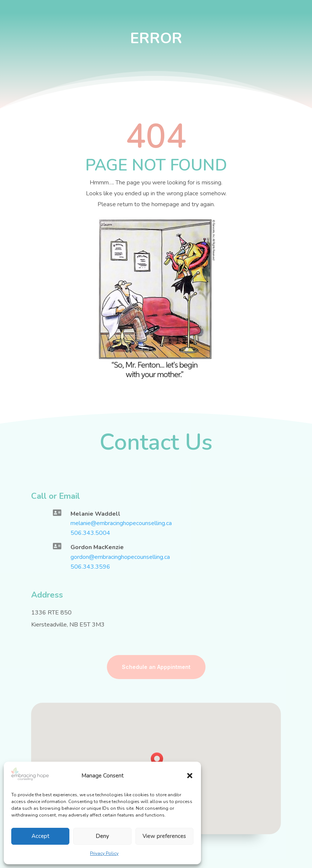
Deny (102, 836)
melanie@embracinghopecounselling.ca (121, 523)
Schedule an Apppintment (156, 667)
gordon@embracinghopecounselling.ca (120, 557)
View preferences (164, 836)
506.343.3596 (90, 567)
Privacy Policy (104, 853)
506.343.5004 (90, 533)
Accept (40, 836)
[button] (190, 776)
